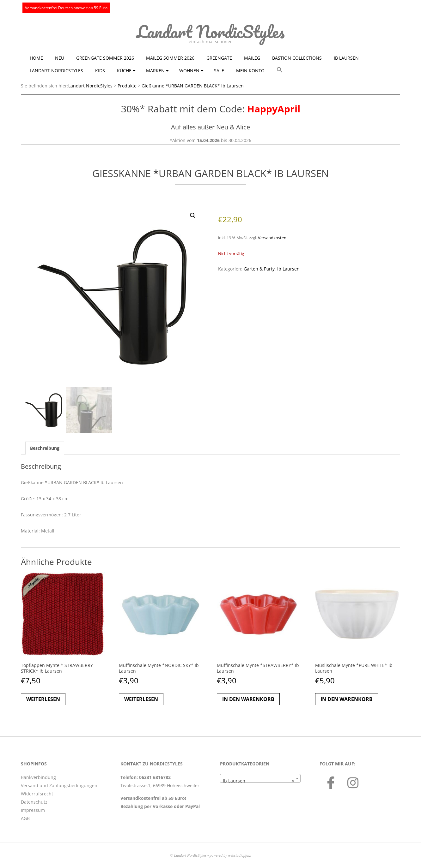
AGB (25, 818)
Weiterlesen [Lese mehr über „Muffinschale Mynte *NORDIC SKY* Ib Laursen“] (141, 699)
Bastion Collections (297, 58)
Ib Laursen (346, 58)
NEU (60, 58)
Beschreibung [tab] (45, 448)
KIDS (100, 71)
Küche (124, 71)
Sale (219, 71)
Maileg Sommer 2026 (170, 58)
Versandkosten (272, 238)
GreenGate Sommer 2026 (105, 58)
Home (36, 58)
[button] (280, 70)
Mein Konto (250, 71)
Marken (155, 71)
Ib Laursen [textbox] (258, 781)
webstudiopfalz (239, 855)
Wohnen (189, 71)
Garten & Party (259, 269)
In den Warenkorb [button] (248, 699)
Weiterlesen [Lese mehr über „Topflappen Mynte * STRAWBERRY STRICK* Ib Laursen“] (43, 699)
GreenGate (219, 58)
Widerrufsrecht (37, 794)
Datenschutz (34, 802)
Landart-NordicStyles (56, 71)
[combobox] (260, 778)
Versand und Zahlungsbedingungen (59, 785)
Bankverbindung (38, 777)
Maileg (252, 58)
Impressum (33, 810)
